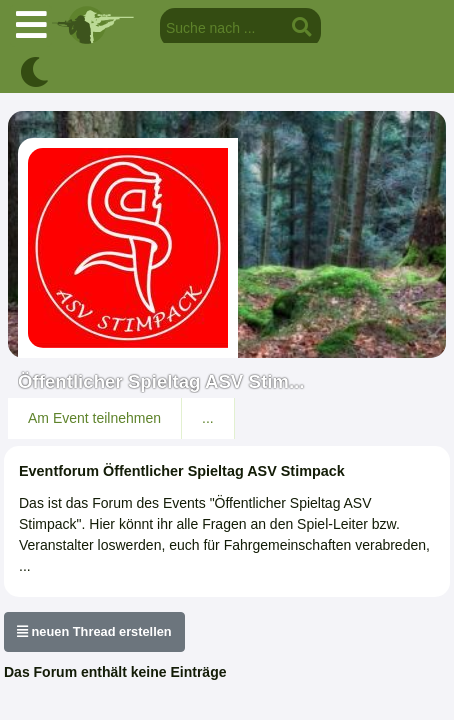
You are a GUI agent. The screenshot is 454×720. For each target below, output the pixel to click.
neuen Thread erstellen (94, 631)
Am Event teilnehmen (94, 418)
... (208, 418)
